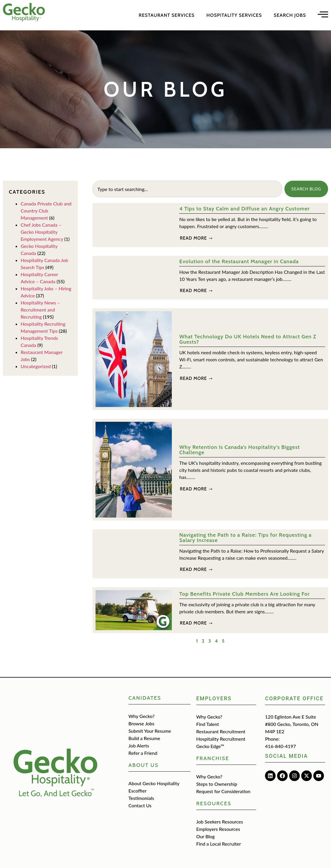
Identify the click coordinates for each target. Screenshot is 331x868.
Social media (286, 756)
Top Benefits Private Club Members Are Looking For (244, 594)
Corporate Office (294, 698)
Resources (214, 803)
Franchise (213, 758)
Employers (214, 698)
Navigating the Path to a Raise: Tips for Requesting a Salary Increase (245, 538)
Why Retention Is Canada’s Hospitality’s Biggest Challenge (239, 450)
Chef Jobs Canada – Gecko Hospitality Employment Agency (42, 232)
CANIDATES (145, 698)
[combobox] (187, 189)
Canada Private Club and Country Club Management (46, 211)
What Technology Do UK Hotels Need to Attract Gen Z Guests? (248, 339)
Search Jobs (290, 15)
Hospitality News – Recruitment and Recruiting (40, 310)
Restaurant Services (167, 15)
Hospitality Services (234, 15)
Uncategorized (36, 366)
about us (144, 765)
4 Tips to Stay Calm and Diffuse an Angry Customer (244, 209)
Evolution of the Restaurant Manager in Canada (239, 261)
